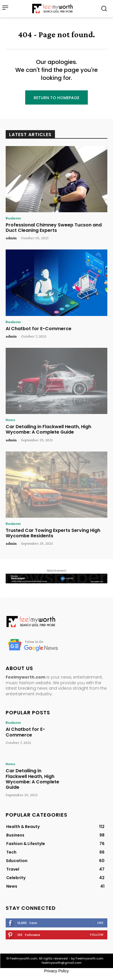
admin (11, 238)
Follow (97, 935)
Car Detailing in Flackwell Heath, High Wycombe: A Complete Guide (48, 429)
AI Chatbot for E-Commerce (39, 329)
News (10, 420)
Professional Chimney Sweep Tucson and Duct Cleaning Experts (54, 228)
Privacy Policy (56, 971)
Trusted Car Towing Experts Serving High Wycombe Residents (53, 533)
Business (13, 218)
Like (100, 923)
